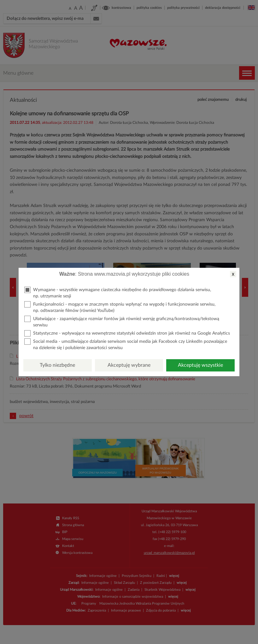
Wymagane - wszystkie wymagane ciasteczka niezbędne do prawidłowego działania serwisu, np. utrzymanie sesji (118, 293)
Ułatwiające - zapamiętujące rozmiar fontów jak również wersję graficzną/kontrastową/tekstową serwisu (122, 322)
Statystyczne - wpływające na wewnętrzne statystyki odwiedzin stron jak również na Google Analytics (127, 333)
